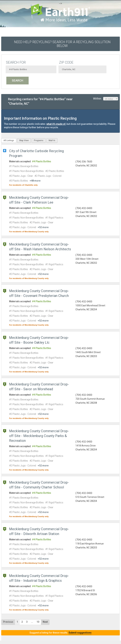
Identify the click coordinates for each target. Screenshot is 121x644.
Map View (24, 140)
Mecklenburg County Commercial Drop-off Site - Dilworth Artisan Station (39, 531)
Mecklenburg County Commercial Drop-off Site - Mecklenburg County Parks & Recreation (39, 436)
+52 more (43, 227)
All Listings (9, 140)
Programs (39, 140)
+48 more (35, 181)
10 (38, 622)
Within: (106, 99)
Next (45, 622)
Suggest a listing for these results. (60, 633)
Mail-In (52, 140)
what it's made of (56, 124)
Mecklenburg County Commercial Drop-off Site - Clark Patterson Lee (39, 200)
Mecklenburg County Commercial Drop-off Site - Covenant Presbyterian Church (39, 293)
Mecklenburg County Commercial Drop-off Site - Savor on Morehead (39, 387)
